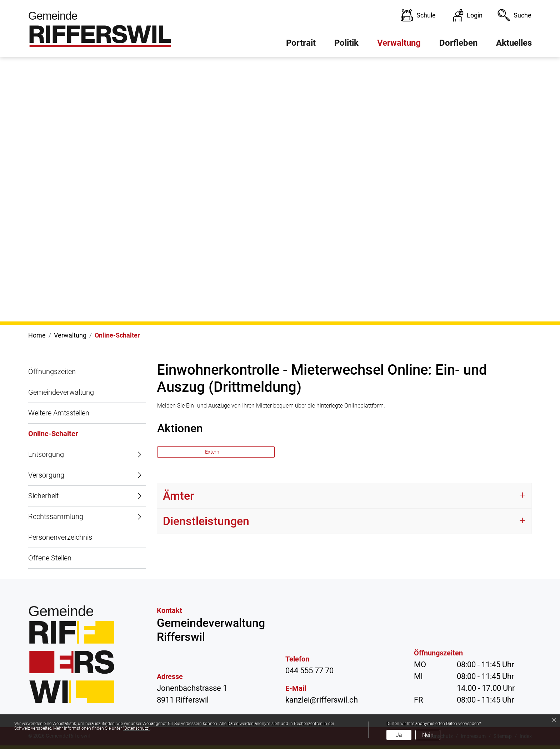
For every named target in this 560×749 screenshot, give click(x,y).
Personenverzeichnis (60, 537)
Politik (346, 43)
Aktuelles (514, 43)
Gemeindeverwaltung (61, 392)
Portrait (301, 43)
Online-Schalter (53, 437)
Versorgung (46, 475)
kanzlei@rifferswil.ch (322, 700)
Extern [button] (213, 452)
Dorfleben (458, 43)
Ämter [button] (178, 496)
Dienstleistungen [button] (206, 521)
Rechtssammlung (56, 516)
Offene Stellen (50, 558)
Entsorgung (46, 454)
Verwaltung (399, 43)
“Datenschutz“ (136, 728)
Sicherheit (43, 496)
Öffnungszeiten (52, 371)
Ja (399, 735)
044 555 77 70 (309, 671)
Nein (428, 735)
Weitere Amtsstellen (59, 413)
